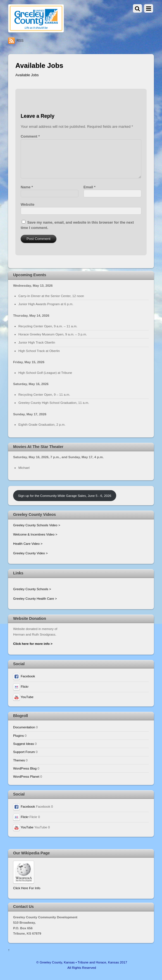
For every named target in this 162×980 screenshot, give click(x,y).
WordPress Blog (25, 768)
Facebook (24, 676)
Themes (19, 760)
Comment (30, 136)
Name (27, 187)
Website (28, 204)
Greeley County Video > (30, 553)
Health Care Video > (28, 544)
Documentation (24, 727)
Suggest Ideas (24, 744)
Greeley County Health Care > (35, 598)
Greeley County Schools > (32, 589)
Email (90, 187)
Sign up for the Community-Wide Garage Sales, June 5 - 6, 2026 (65, 496)
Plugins (18, 735)
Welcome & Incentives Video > (35, 534)
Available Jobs (27, 75)
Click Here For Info (27, 888)
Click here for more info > (33, 644)
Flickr (21, 686)
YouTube (23, 697)
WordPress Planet (26, 776)
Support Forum (24, 752)
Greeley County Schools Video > (37, 525)
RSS (20, 41)
